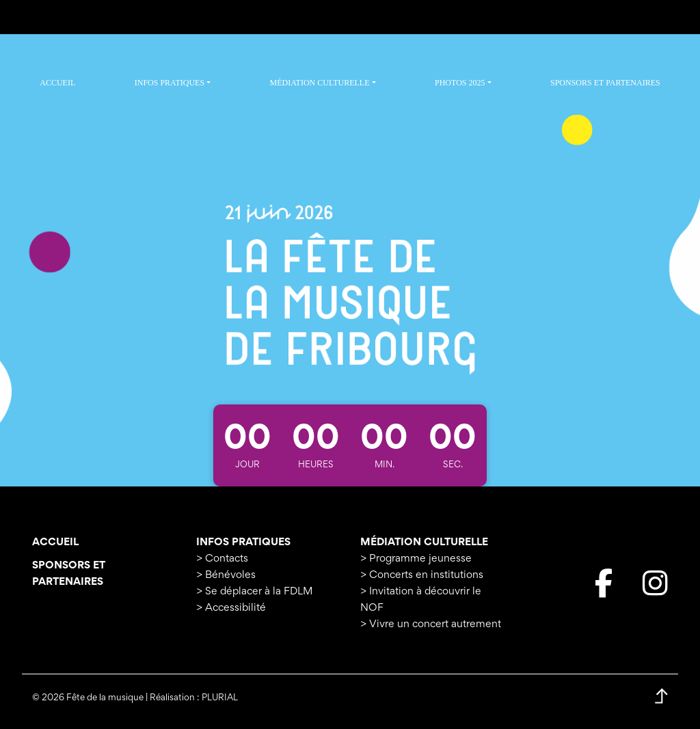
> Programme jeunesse (416, 559)
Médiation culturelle (424, 542)
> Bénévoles (226, 575)
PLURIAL (220, 698)
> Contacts (222, 559)
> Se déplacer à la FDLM (254, 592)
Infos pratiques (243, 542)
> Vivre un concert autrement (431, 624)
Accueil (55, 542)
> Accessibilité (231, 608)
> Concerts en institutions (422, 575)
